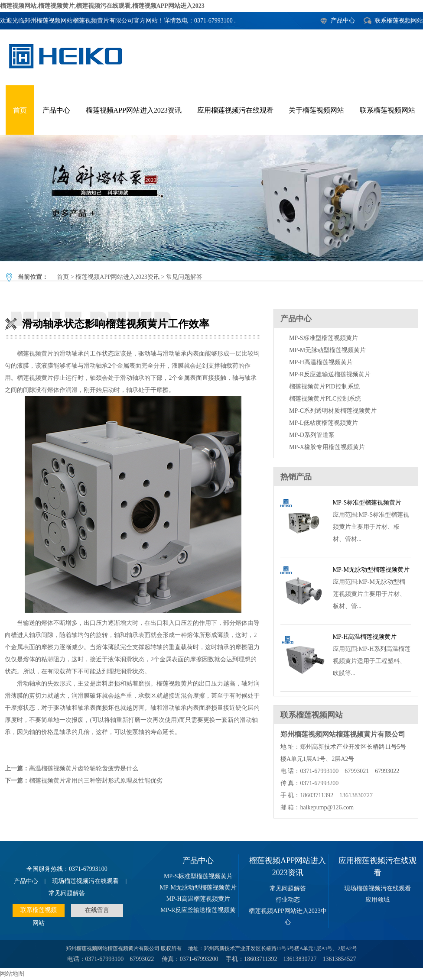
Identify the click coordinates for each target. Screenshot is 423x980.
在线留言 (97, 910)
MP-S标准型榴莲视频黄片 (324, 338)
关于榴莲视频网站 (316, 110)
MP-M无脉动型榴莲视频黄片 (327, 350)
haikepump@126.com (327, 807)
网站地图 (12, 974)
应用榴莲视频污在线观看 (235, 110)
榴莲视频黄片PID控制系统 (324, 387)
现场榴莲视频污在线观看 (85, 881)
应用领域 (377, 900)
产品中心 (343, 21)
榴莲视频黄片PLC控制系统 (325, 399)
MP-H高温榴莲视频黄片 (321, 362)
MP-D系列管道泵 (312, 435)
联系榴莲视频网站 (399, 21)
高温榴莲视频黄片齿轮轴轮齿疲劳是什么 (84, 768)
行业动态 (288, 900)
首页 (20, 110)
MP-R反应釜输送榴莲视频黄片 (330, 374)
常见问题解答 (184, 277)
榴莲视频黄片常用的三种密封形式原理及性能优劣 (96, 781)
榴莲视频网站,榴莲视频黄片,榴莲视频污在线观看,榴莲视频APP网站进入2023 (102, 6)
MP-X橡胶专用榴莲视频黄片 (327, 447)
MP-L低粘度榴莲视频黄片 (324, 423)
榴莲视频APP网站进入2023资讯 (134, 110)
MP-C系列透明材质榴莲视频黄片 (333, 411)
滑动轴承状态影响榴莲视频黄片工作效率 (211, 198)
